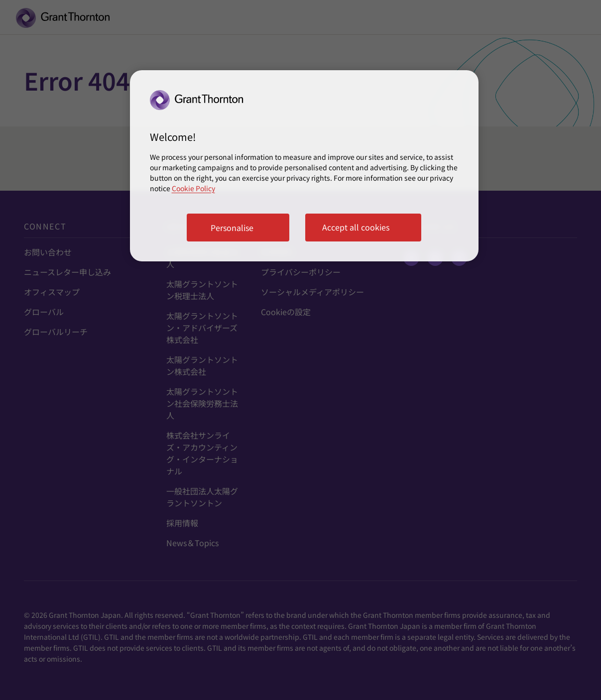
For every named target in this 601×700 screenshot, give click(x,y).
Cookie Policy (193, 188)
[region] (304, 166)
